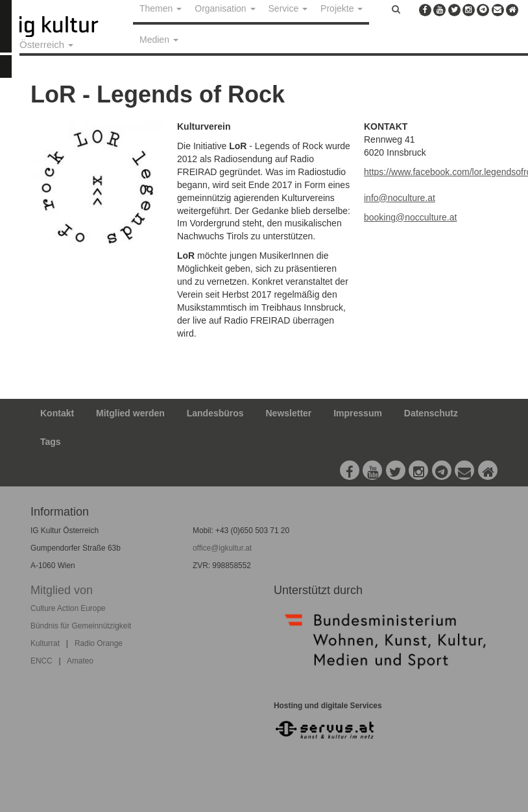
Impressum (358, 413)
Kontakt (57, 413)
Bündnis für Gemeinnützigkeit (81, 626)
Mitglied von (62, 590)
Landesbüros (215, 413)
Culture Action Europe (68, 608)
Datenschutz (431, 413)
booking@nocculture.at (410, 217)
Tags (51, 442)
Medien (159, 40)
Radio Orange (99, 643)
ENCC (42, 661)
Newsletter (289, 413)
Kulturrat (45, 643)
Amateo (80, 661)
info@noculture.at (400, 198)
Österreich (46, 44)
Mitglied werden (130, 413)
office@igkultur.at (222, 548)
